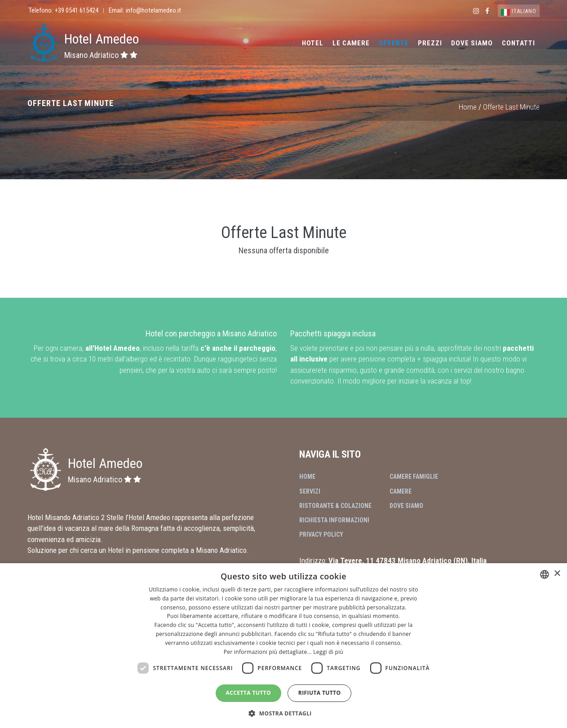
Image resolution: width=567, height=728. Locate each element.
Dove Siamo (472, 43)
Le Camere (351, 43)
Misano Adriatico (101, 55)
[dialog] (283, 646)
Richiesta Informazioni (334, 520)
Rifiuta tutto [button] (320, 693)
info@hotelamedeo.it (153, 10)
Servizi (310, 491)
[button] (283, 713)
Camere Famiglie (414, 477)
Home (468, 107)
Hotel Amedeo (102, 39)
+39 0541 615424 (77, 10)
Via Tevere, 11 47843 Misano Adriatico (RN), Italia (408, 560)
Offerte (394, 43)
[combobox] (545, 574)
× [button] (557, 574)
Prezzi (430, 43)
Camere (401, 491)
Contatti (518, 43)
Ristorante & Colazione (335, 506)
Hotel (313, 43)
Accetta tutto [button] (248, 693)
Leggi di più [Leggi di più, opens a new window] (328, 652)
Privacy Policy (321, 534)
